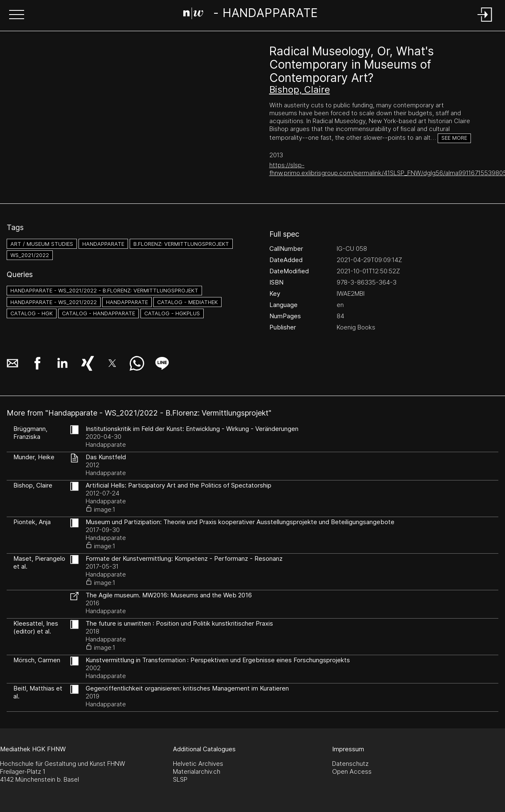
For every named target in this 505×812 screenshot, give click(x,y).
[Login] (485, 22)
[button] (17, 15)
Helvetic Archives (198, 764)
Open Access (352, 771)
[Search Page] (251, 15)
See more (454, 138)
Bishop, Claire (300, 89)
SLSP (180, 779)
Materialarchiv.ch (197, 771)
